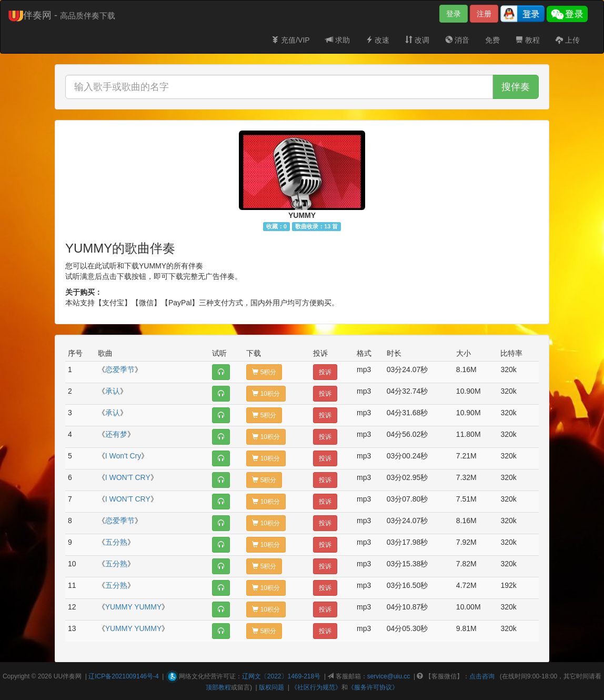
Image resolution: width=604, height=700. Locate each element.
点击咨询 (482, 676)
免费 (492, 40)
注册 (484, 14)
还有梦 (116, 434)
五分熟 (116, 542)
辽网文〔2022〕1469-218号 (281, 676)
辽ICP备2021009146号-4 (123, 676)
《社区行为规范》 (316, 687)
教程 (528, 40)
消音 (457, 40)
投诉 (325, 372)
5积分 (264, 372)
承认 (113, 391)
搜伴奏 (516, 87)
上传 (568, 40)
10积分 (266, 394)
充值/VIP (290, 40)
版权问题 (271, 687)
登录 (454, 14)
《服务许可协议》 (373, 687)
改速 (378, 40)
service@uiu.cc (389, 676)
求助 (338, 40)
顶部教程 (218, 687)
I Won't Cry (123, 456)
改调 (417, 40)
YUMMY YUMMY (134, 607)
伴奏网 (72, 676)
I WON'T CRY (128, 477)
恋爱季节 (120, 369)
